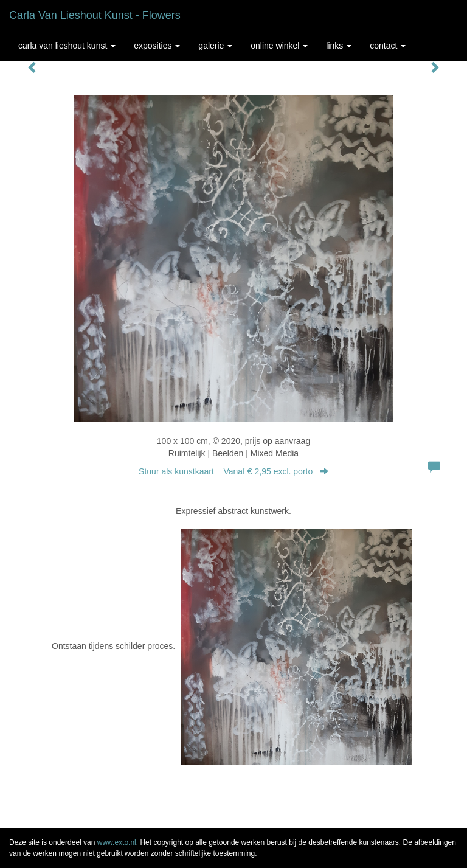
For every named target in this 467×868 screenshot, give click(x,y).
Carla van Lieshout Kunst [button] (67, 46)
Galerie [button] (215, 46)
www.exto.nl (117, 842)
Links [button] (339, 46)
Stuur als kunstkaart (233, 471)
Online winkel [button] (279, 46)
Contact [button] (388, 46)
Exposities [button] (157, 46)
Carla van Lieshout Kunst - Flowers (95, 15)
